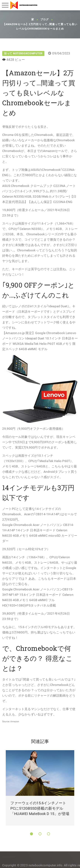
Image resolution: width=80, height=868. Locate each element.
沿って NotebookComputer (23, 53)
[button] (31, 834)
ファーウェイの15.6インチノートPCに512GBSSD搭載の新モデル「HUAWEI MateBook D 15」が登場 (40, 808)
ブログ (45, 20)
